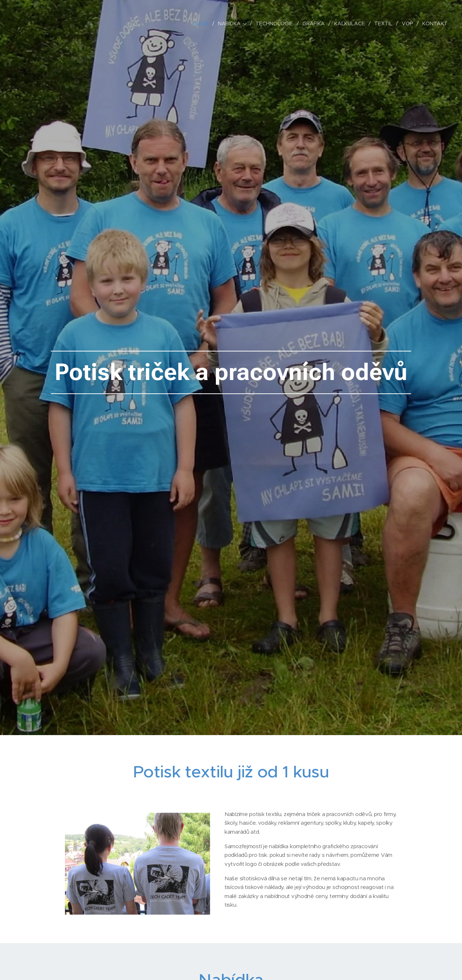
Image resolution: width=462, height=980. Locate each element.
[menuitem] (203, 23)
